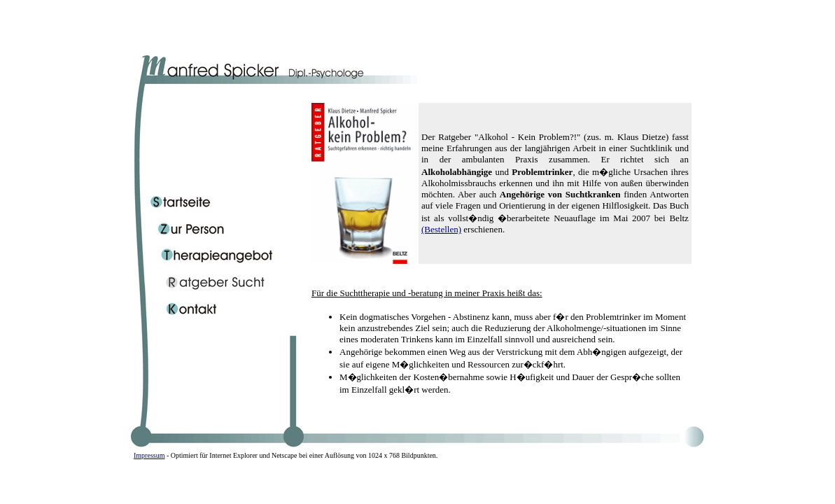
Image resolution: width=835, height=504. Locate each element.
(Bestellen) (441, 229)
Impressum (149, 455)
